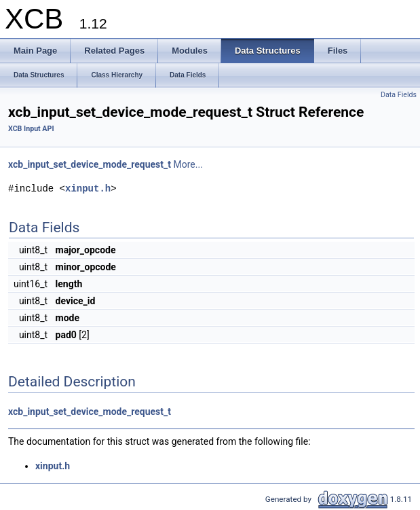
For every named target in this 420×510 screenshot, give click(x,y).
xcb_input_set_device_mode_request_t (90, 164)
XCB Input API (31, 129)
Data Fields (399, 95)
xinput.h (88, 188)
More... (188, 164)
